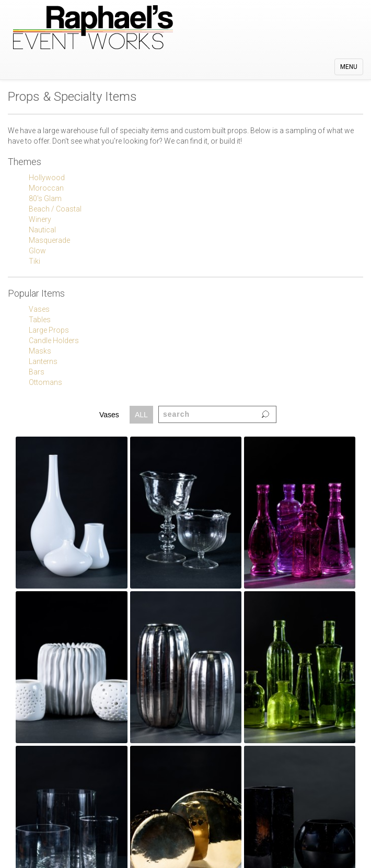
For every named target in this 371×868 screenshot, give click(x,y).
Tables (40, 320)
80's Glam (45, 198)
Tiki (34, 261)
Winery (40, 219)
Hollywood (47, 178)
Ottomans (45, 382)
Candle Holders (54, 341)
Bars (37, 372)
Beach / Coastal (55, 209)
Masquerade (49, 240)
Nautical (42, 230)
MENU (351, 69)
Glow (37, 251)
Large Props (49, 330)
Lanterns (43, 361)
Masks (40, 351)
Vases (39, 309)
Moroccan (46, 188)
